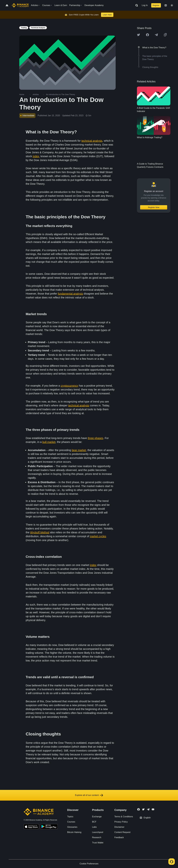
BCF (94, 822)
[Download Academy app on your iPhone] (31, 827)
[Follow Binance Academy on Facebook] (139, 809)
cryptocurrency (69, 386)
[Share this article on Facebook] (147, 35)
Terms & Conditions (124, 817)
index (36, 156)
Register (156, 5)
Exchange (97, 817)
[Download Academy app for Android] (49, 827)
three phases (96, 438)
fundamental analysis (70, 294)
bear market (79, 450)
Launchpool (98, 832)
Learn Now (107, 15)
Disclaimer (119, 827)
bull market (49, 442)
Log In (145, 5)
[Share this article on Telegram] (156, 35)
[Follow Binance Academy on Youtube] (153, 809)
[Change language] (166, 5)
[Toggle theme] (172, 5)
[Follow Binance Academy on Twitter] (143, 809)
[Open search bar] (136, 5)
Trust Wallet (98, 843)
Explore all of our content (89, 795)
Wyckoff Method (40, 532)
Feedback (119, 837)
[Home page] (20, 5)
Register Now (154, 207)
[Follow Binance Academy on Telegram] (148, 809)
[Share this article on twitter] (139, 35)
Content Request (122, 832)
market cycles (98, 536)
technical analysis (92, 141)
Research (97, 837)
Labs (94, 827)
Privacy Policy (121, 822)
